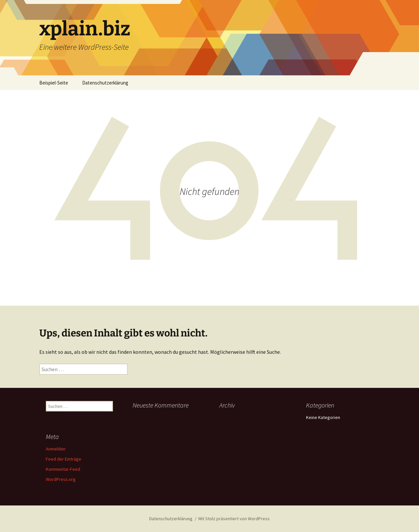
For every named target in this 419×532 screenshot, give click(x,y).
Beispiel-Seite (54, 83)
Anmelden (56, 449)
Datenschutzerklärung (105, 83)
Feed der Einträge (64, 459)
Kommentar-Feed (63, 469)
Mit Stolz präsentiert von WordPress (234, 519)
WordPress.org (61, 479)
